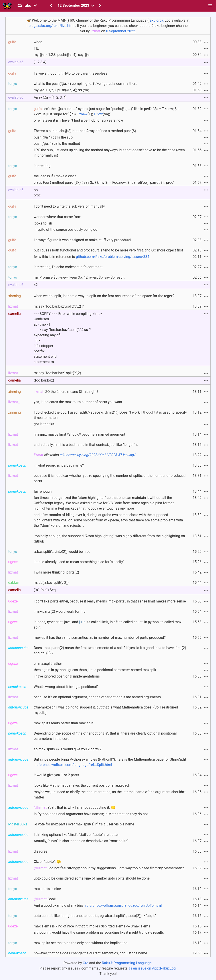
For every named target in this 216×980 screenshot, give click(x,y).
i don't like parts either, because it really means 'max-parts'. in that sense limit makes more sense (110, 601)
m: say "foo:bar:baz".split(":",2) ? (59, 306)
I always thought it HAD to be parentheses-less (70, 73)
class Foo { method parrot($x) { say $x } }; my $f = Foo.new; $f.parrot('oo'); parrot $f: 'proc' (104, 183)
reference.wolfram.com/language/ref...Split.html (74, 765)
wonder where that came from (57, 217)
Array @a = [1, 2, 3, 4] (50, 97)
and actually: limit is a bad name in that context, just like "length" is (86, 445)
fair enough (43, 491)
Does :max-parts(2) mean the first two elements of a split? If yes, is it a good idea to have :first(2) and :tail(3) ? (110, 650)
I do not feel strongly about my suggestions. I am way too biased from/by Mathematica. (110, 868)
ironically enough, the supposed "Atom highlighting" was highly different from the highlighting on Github (109, 539)
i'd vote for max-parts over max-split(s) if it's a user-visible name (84, 824)
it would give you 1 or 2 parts (56, 775)
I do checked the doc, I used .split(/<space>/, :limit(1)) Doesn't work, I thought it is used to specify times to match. (110, 415)
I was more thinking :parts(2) (56, 572)
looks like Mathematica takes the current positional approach (82, 785)
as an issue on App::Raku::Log (152, 968)
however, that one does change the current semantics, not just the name (90, 953)
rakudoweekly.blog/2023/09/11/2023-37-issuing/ (98, 455)
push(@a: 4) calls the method (57, 144)
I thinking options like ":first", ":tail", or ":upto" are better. (77, 835)
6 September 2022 (121, 31)
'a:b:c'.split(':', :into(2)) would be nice (62, 552)
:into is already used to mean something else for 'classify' (79, 562)
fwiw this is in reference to (91, 257)
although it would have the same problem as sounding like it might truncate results (99, 932)
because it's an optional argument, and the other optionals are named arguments (97, 697)
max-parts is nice (47, 889)
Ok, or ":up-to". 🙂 (47, 862)
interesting (42, 166)
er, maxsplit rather (48, 664)
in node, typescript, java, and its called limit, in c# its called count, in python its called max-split (108, 625)
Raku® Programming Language (127, 963)
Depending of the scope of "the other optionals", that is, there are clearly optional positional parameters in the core (105, 736)
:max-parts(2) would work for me (59, 611)
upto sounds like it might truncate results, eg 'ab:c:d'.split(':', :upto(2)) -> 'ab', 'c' (95, 916)
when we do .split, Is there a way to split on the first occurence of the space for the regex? (104, 296)
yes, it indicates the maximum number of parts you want (78, 402)
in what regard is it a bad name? (59, 465)
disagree (40, 851)
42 (36, 285)
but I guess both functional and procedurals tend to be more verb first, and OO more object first (108, 250)
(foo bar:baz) (44, 380)
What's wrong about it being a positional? (66, 687)
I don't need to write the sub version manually (69, 206)
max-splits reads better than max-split (63, 723)
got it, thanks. (44, 424)
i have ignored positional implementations (67, 676)
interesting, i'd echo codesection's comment (68, 267)
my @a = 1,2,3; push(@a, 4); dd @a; (61, 90)
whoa (38, 42)
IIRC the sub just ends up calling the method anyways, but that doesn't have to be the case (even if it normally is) (109, 153)
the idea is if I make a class (55, 176)
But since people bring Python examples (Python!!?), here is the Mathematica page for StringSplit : (110, 762)
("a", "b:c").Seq (45, 590)
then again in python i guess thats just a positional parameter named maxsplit (95, 670)
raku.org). (156, 20)
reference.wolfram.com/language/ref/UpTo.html (123, 905)
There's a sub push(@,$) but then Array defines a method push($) (85, 131)
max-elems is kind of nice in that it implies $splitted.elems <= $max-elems (92, 926)
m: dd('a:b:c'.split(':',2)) (51, 583)
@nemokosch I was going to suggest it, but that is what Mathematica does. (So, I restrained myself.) (106, 710)
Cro (86, 963)
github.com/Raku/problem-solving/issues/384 (113, 257)
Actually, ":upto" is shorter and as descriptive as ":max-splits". (81, 841)
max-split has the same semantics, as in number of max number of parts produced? (100, 638)
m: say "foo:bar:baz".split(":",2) (57, 373)
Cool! (45, 899)
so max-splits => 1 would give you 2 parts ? (67, 749)
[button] (210, 6)
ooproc (37, 193)
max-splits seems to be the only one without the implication (80, 943)
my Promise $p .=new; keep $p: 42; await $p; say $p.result (79, 277)
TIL (36, 48)
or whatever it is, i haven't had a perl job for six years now (78, 120)
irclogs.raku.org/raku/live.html (50, 26)
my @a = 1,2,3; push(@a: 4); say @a (62, 55)
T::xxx (98, 114)
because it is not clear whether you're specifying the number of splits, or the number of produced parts (110, 478)
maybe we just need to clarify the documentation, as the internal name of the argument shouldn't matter (110, 795)
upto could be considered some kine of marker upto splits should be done (92, 878)
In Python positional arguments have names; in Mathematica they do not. (91, 814)
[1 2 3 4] (40, 62)
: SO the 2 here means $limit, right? (66, 392)
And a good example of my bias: (98, 905)
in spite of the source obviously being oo (65, 230)
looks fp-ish (43, 223)
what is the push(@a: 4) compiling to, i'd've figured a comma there (85, 84)
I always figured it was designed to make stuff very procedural (82, 240)
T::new (82, 114)
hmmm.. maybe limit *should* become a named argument (79, 434)
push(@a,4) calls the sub (53, 137)
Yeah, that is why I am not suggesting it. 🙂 (74, 807)
